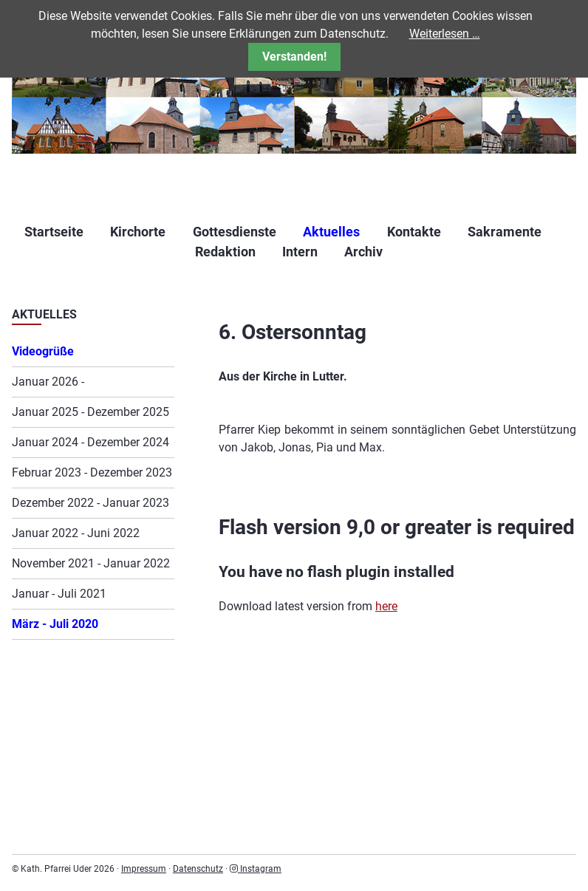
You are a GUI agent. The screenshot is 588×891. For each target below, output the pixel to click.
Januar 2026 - (48, 382)
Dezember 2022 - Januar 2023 (90, 503)
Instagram (256, 869)
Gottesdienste (235, 232)
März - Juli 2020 (55, 624)
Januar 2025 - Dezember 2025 (90, 412)
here (386, 606)
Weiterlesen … (445, 34)
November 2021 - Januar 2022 (91, 563)
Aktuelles (331, 232)
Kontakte (414, 232)
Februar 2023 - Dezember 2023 (92, 472)
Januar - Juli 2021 (59, 594)
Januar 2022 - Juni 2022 (76, 533)
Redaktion (225, 252)
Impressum (144, 869)
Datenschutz (198, 869)
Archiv (363, 252)
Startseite (54, 232)
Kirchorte (138, 232)
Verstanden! (294, 57)
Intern (300, 252)
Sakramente (505, 232)
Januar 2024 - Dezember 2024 (90, 442)
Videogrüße (43, 351)
